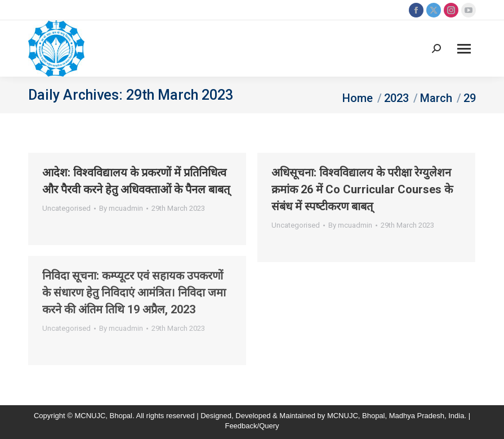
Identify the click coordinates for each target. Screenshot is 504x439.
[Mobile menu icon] (464, 49)
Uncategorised (66, 208)
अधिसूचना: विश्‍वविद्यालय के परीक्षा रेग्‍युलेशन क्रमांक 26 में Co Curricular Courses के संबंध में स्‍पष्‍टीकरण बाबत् (362, 189)
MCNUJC (343, 416)
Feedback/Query (252, 426)
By (121, 208)
